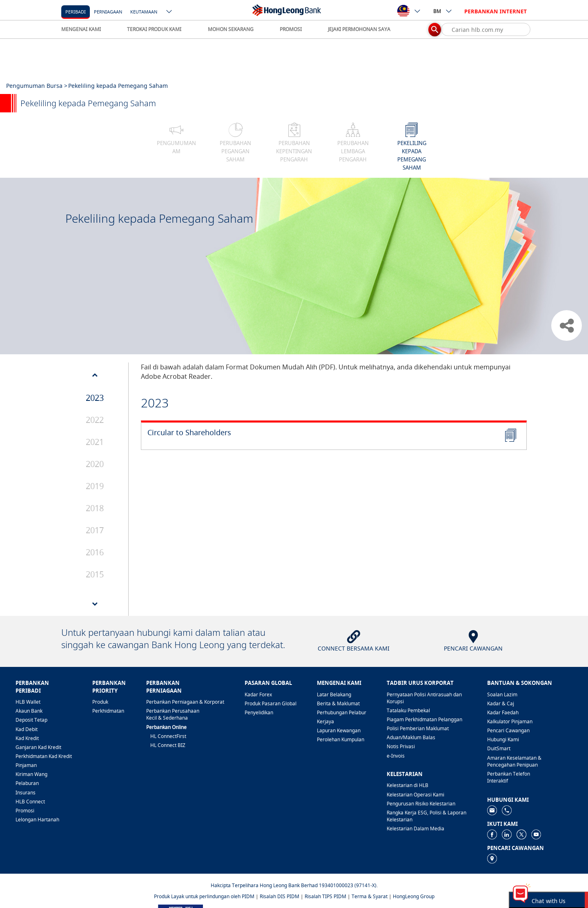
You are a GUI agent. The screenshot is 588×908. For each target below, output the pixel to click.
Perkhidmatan (108, 711)
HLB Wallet (28, 702)
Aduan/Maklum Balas (411, 737)
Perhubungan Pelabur (342, 712)
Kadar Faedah (503, 712)
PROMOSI (291, 29)
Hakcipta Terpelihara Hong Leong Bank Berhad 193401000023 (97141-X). (294, 885)
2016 (95, 552)
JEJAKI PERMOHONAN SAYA (359, 29)
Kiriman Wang (31, 774)
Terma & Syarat (370, 896)
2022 (95, 420)
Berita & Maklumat (338, 703)
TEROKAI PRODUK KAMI (154, 29)
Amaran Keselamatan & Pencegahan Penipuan (514, 761)
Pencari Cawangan (508, 730)
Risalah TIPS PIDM (325, 896)
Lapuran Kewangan (339, 730)
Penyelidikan (259, 712)
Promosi (25, 811)
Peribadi (76, 12)
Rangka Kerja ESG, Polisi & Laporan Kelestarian (427, 816)
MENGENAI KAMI (81, 29)
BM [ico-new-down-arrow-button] (443, 11)
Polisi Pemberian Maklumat (418, 728)
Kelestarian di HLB (408, 785)
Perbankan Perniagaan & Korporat (185, 702)
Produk (100, 702)
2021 (95, 442)
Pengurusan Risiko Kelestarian (421, 804)
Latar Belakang (334, 694)
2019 (95, 486)
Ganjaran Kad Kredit (38, 747)
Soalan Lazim (502, 694)
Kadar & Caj (501, 703)
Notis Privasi (401, 746)
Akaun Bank (29, 711)
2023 (95, 398)
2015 (95, 574)
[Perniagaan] (108, 11)
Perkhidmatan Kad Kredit (44, 756)
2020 (95, 464)
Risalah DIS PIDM (280, 896)
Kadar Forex (258, 694)
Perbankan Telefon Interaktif (509, 777)
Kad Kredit (27, 738)
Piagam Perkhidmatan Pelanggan (424, 719)
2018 (95, 508)
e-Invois (396, 756)
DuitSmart (499, 748)
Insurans (26, 793)
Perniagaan (108, 12)
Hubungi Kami (503, 739)
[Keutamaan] (144, 11)
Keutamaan (144, 12)
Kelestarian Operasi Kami (415, 795)
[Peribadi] (76, 11)
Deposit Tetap (31, 720)
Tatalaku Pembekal (408, 710)
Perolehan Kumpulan (341, 739)
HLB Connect (30, 802)
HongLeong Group (414, 896)
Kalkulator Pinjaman (510, 721)
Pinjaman (26, 765)
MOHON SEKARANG (231, 29)
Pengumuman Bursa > (37, 86)
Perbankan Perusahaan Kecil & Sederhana (173, 714)
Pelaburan (27, 783)
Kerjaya (325, 721)
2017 (95, 530)
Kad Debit (27, 729)
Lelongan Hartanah (37, 820)
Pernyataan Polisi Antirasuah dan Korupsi (424, 698)
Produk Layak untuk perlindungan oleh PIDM (204, 896)
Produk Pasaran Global (271, 703)
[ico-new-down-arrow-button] (169, 12)
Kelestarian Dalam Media (415, 829)
